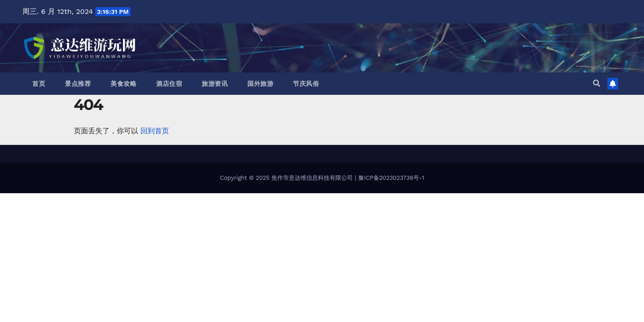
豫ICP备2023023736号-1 (391, 178)
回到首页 (155, 131)
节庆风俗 (306, 84)
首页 (39, 84)
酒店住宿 (169, 84)
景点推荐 (78, 84)
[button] (597, 83)
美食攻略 (123, 84)
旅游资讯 (215, 84)
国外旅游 (260, 84)
